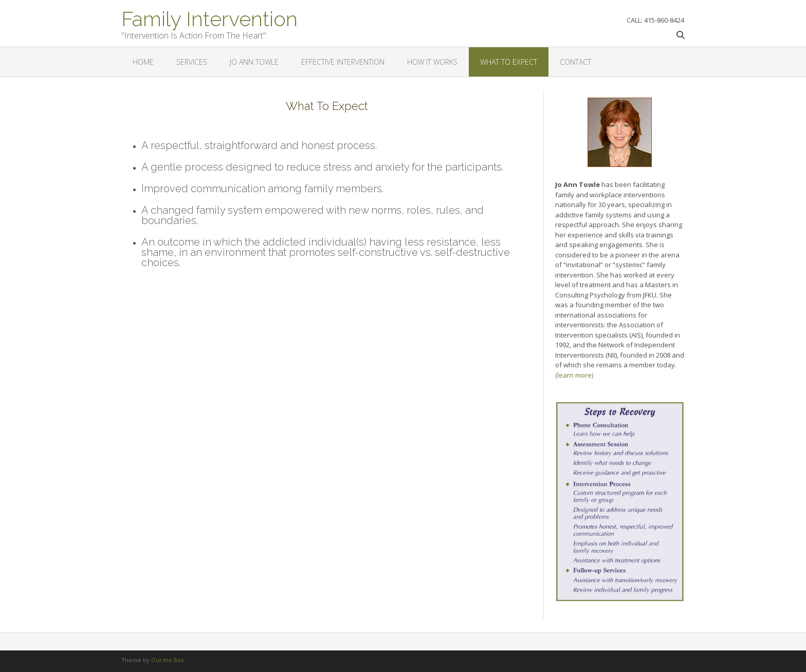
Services (192, 62)
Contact (575, 62)
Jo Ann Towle (254, 62)
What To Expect (509, 62)
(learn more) (574, 375)
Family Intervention (209, 18)
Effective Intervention (343, 62)
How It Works (432, 62)
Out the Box (168, 660)
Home (143, 62)
